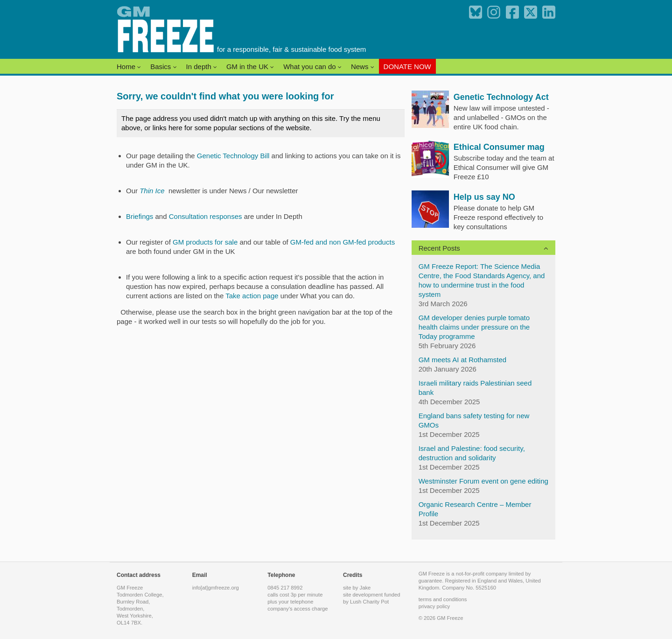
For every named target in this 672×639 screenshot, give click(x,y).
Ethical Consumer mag (499, 147)
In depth (202, 67)
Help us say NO (484, 197)
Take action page (252, 296)
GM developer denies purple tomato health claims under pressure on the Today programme (474, 327)
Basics (163, 67)
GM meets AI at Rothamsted (462, 360)
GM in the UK (250, 67)
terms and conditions (443, 599)
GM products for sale (206, 242)
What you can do (312, 67)
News (363, 67)
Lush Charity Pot (369, 602)
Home (129, 67)
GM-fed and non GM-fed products (343, 242)
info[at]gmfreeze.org (216, 588)
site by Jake (357, 588)
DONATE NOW (407, 67)
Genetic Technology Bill (233, 156)
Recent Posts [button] (439, 248)
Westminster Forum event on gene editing (483, 481)
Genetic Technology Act (501, 97)
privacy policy (434, 606)
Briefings (140, 216)
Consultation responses (206, 216)
